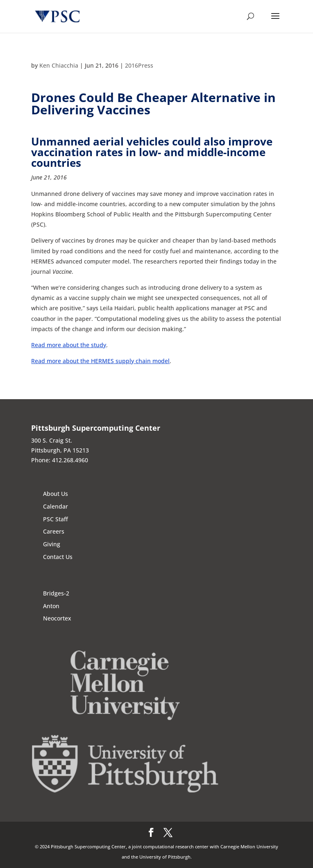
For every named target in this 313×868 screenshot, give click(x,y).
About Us (56, 494)
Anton (51, 606)
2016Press (139, 65)
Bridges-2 (56, 593)
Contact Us (58, 557)
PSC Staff (56, 519)
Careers (54, 531)
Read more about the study (69, 345)
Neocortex (57, 618)
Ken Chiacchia (59, 65)
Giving (52, 544)
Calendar (56, 506)
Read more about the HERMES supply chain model (100, 361)
